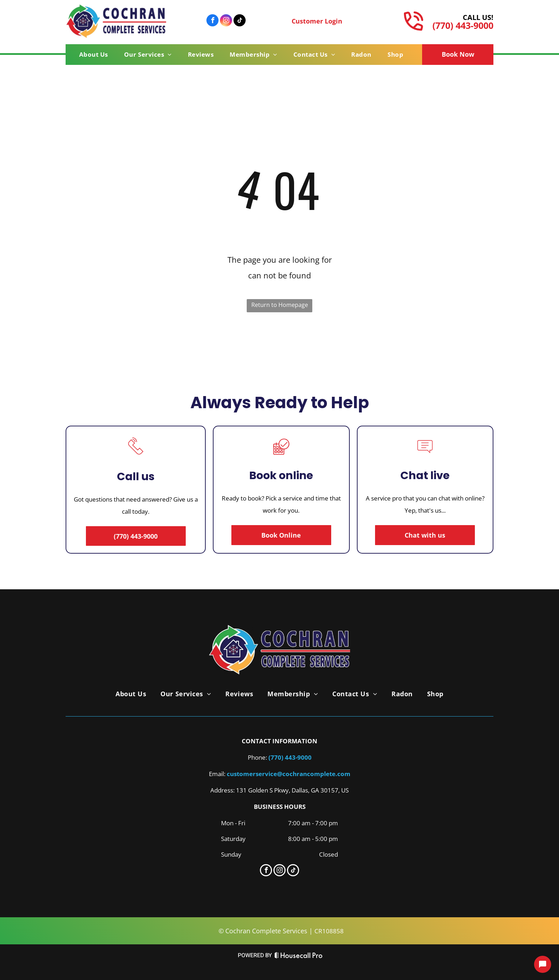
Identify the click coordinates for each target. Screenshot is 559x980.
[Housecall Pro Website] (299, 957)
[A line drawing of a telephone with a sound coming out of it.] (136, 456)
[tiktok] (240, 21)
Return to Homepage (280, 305)
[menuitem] (96, 55)
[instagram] (226, 21)
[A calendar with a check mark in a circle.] (281, 457)
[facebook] (212, 21)
